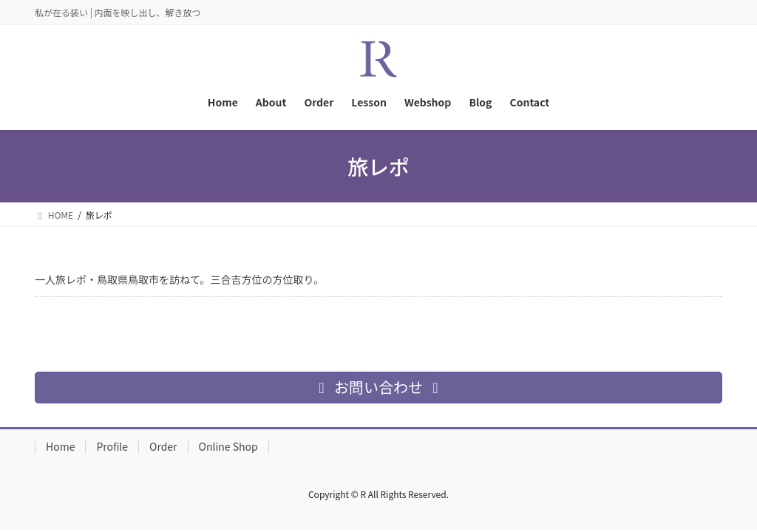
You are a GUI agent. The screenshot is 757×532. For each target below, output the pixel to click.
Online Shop (228, 446)
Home (60, 446)
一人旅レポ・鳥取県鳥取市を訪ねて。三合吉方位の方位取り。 (179, 279)
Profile (112, 446)
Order (163, 446)
